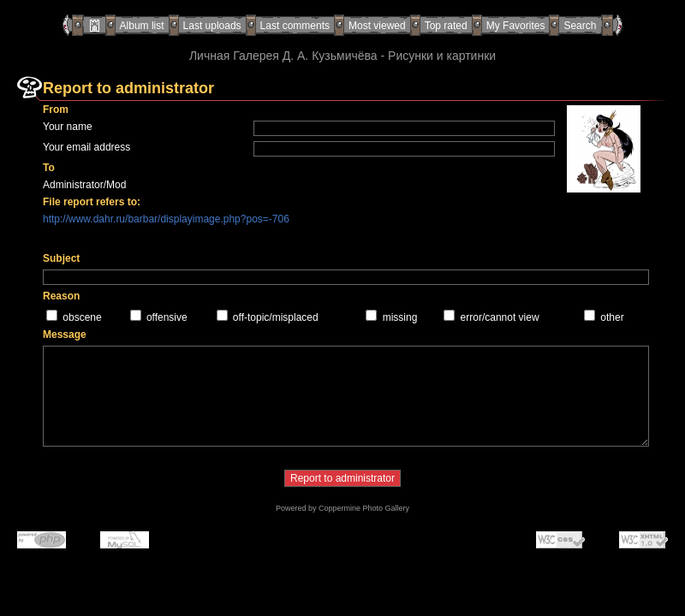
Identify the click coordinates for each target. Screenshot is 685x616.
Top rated (446, 26)
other (612, 317)
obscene (82, 317)
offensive (167, 317)
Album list (142, 26)
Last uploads (212, 26)
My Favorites (516, 26)
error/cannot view (500, 317)
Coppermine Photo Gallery (364, 508)
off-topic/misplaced (276, 317)
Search (580, 26)
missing (400, 317)
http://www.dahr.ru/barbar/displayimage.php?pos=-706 (166, 219)
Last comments (295, 26)
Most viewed (377, 26)
